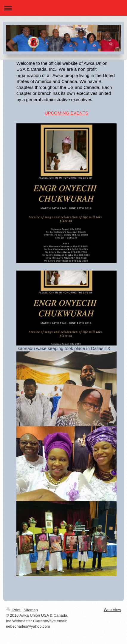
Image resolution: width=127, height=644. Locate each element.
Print (14, 610)
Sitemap (31, 610)
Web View (112, 610)
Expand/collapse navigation (63, 8)
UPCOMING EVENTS (67, 113)
